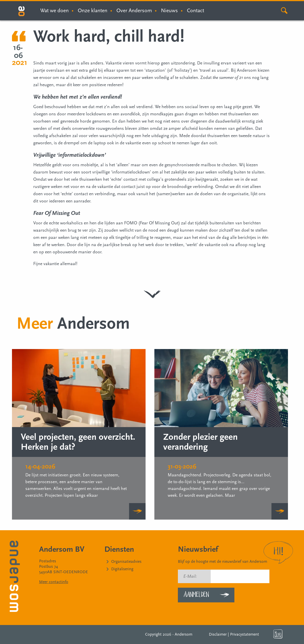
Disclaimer (218, 634)
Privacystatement (245, 634)
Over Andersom (134, 11)
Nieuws (169, 11)
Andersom (184, 634)
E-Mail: (190, 576)
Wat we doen (54, 11)
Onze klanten (93, 11)
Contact (196, 11)
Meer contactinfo (54, 582)
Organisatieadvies (126, 562)
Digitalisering (122, 569)
